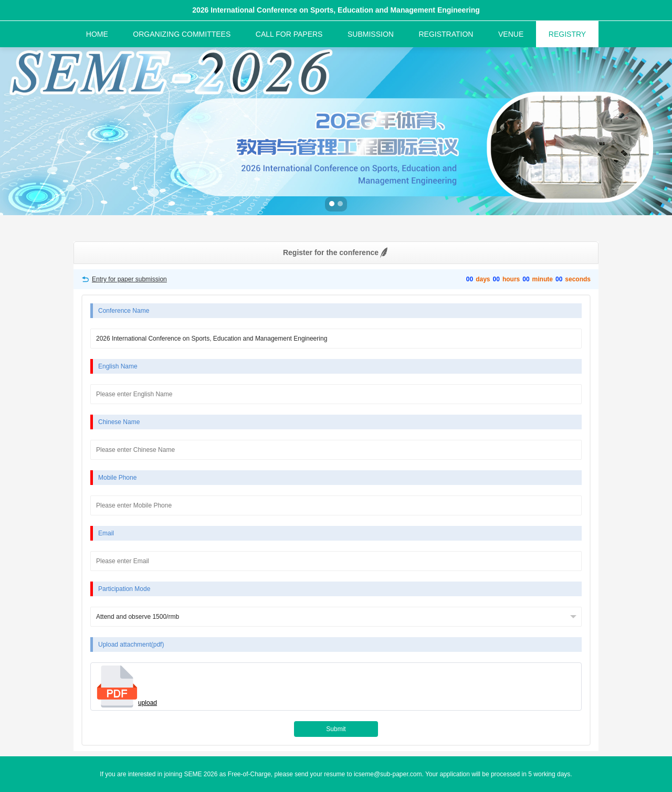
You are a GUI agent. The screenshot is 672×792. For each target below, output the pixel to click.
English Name (118, 366)
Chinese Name (119, 422)
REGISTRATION (446, 34)
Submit (336, 729)
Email (106, 533)
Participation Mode (124, 589)
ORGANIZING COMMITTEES (182, 34)
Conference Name (124, 311)
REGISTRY (567, 34)
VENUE (511, 34)
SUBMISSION (371, 34)
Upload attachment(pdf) (131, 645)
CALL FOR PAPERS (289, 34)
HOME (97, 34)
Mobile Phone (117, 478)
